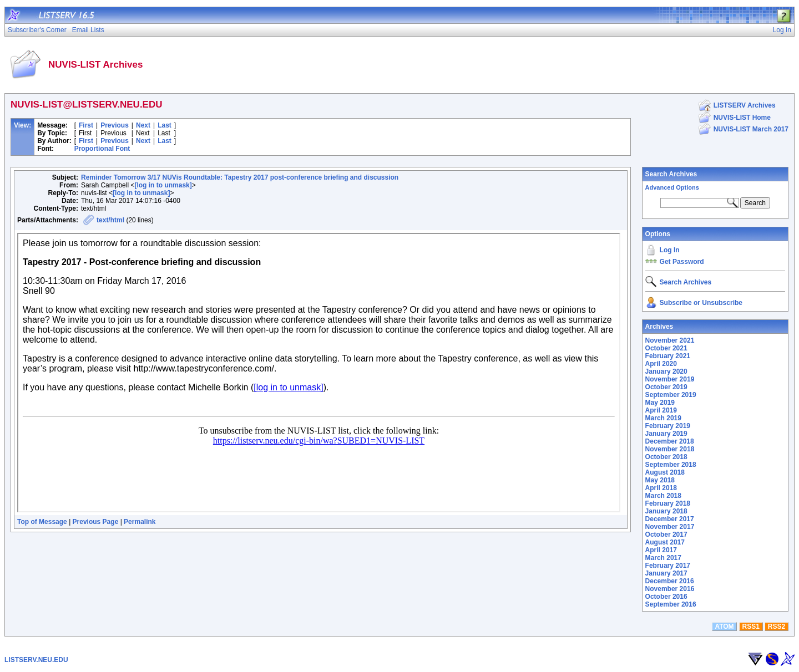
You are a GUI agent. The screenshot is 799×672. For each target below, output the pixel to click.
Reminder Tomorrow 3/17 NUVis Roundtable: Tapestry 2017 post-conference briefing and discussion (240, 177)
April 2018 (661, 488)
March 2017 (663, 558)
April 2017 (661, 550)
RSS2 (777, 627)
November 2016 (670, 589)
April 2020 (661, 364)
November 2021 (670, 340)
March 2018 (663, 496)
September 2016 (671, 604)
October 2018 (666, 457)
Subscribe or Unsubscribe (701, 303)
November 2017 (670, 527)
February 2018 (668, 503)
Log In (670, 250)
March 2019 (663, 418)
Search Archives (671, 174)
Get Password (682, 262)
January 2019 (666, 434)
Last (165, 125)
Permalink (140, 522)
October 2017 (666, 534)
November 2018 (670, 449)
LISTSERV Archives (745, 105)
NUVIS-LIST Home (742, 118)
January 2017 (666, 573)
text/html (110, 220)
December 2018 (670, 441)
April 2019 (661, 410)
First (86, 125)
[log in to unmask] (163, 185)
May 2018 (660, 480)
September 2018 (671, 465)
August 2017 (665, 542)
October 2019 (666, 387)
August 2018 (665, 472)
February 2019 (668, 426)
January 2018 (666, 511)
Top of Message (42, 522)
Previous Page (96, 522)
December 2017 (670, 519)
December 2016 (670, 581)
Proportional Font (102, 149)
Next (143, 125)
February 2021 (668, 356)
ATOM (724, 627)
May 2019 (660, 403)
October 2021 (666, 348)
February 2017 (668, 566)
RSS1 (751, 627)
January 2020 (666, 371)
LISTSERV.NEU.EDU (36, 660)
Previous (115, 125)
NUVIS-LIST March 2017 (751, 129)
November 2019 (670, 379)
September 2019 (671, 395)
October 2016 (666, 597)
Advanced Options (672, 187)
